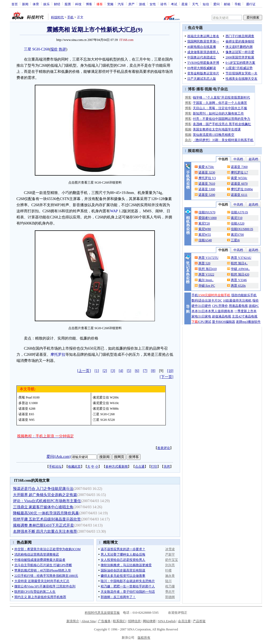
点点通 (140, 467)
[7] (145, 371)
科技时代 (57, 17)
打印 (154, 467)
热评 (62, 49)
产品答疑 (199, 621)
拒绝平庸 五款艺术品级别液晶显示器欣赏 (47, 519)
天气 (195, 4)
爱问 (216, 4)
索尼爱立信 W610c (106, 403)
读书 (163, 4)
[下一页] (166, 377)
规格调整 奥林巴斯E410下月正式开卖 (43, 525)
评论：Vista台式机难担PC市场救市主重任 (47, 501)
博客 (89, 4)
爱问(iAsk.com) (59, 457)
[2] (105, 371)
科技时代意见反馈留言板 (102, 613)
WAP (114, 211)
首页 (15, 4)
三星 (28, 49)
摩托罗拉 (58, 355)
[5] (129, 371)
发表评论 (164, 448)
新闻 (25, 4)
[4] (121, 371)
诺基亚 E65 (26, 414)
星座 (185, 4)
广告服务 (104, 621)
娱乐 (46, 4)
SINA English (167, 621)
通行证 (251, 4)
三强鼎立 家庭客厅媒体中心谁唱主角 (43, 507)
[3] (113, 371)
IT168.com (126, 40)
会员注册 (184, 621)
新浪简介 (73, 621)
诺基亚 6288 (27, 409)
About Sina (88, 621)
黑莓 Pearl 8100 (29, 397)
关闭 (167, 467)
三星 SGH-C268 (104, 414)
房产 (131, 4)
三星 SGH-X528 (104, 420)
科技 (78, 4)
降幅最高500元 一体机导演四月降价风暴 (46, 513)
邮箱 (227, 4)
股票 (68, 4)
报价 (54, 49)
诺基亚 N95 (27, 420)
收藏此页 (74, 467)
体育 (36, 4)
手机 (70, 17)
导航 (238, 4)
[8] (153, 371)
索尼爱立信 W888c (106, 409)
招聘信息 (134, 621)
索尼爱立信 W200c (106, 397)
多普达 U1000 (28, 403)
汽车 (121, 4)
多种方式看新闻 (117, 467)
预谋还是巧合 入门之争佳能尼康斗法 (43, 489)
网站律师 (149, 621)
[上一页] (84, 371)
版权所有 (144, 638)
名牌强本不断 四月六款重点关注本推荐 (45, 531)
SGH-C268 (41, 49)
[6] (137, 371)
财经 (57, 4)
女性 (153, 4)
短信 (206, 4)
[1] (97, 371)
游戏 (142, 4)
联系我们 (119, 621)
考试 (174, 4)
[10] (170, 371)
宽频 (110, 4)
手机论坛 (55, 467)
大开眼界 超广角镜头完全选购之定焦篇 (45, 495)
